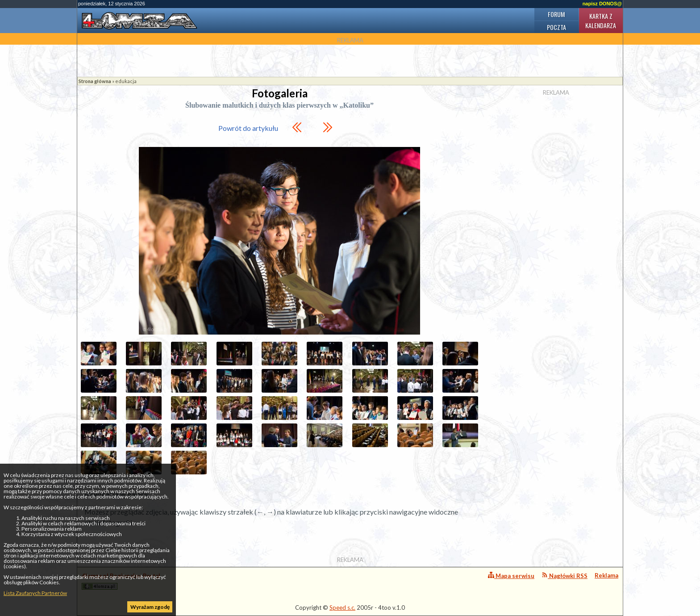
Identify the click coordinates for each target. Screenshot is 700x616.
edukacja (126, 81)
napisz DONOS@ (602, 4)
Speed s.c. (342, 608)
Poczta (556, 27)
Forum (556, 14)
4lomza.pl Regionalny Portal (121, 581)
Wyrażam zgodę (150, 607)
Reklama (606, 575)
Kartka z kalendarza (601, 21)
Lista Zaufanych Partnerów (35, 593)
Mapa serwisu (511, 576)
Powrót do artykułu (248, 128)
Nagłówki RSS (565, 576)
